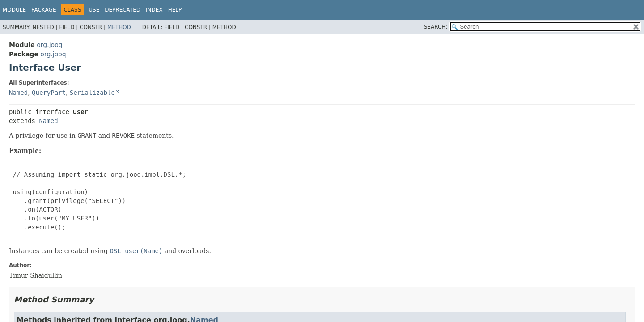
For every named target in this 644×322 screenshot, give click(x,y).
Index (154, 10)
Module (14, 10)
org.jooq (49, 45)
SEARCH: (436, 27)
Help (175, 10)
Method (119, 27)
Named (18, 93)
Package (44, 10)
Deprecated (123, 10)
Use (94, 10)
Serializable (92, 93)
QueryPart (49, 93)
